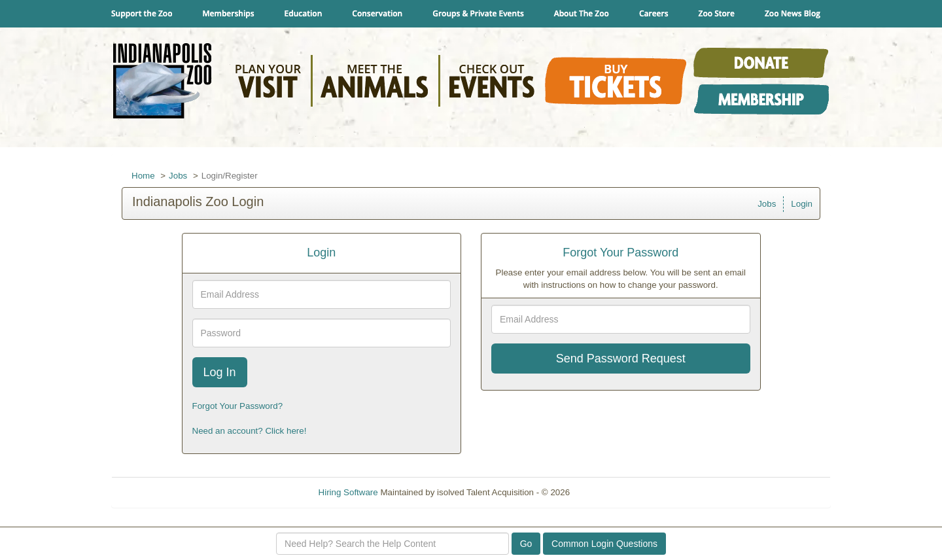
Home (143, 176)
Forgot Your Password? (238, 406)
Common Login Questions (604, 544)
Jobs (178, 176)
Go (526, 544)
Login (802, 204)
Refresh (609, 492)
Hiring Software (348, 492)
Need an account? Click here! (250, 431)
